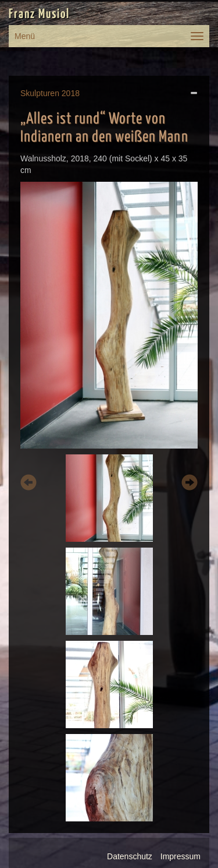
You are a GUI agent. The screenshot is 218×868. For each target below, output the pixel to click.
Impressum (181, 856)
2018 (71, 93)
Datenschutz (130, 856)
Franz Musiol (39, 15)
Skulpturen (40, 93)
